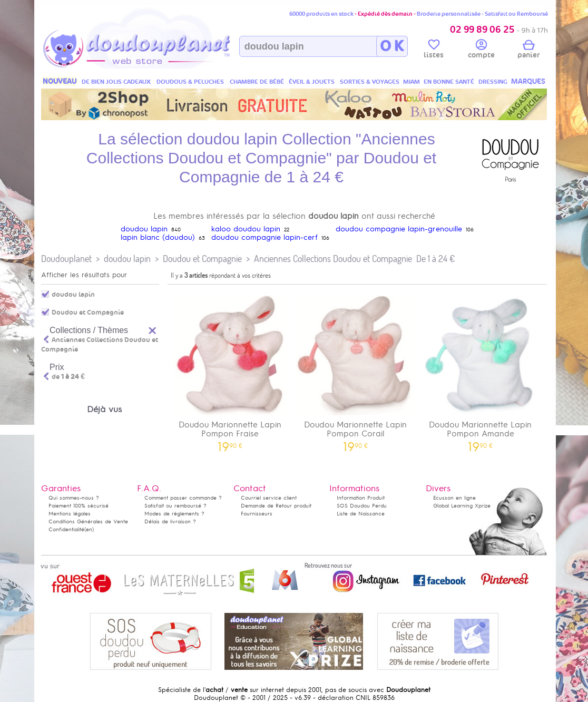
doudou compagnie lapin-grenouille (399, 229)
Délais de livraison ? (170, 521)
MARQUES (528, 81)
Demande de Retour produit (276, 506)
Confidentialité (66, 529)
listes (434, 51)
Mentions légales (70, 514)
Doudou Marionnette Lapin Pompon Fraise (230, 370)
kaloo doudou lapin (246, 229)
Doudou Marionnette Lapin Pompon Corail (356, 370)
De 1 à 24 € (435, 259)
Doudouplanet (66, 259)
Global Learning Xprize (462, 506)
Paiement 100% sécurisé (79, 506)
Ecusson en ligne (454, 498)
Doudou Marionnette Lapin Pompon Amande (481, 370)
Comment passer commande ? (183, 498)
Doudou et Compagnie (202, 259)
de (68, 377)
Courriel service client (269, 498)
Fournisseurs (257, 514)
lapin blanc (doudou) (158, 237)
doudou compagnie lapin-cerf (264, 237)
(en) (89, 529)
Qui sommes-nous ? (74, 498)
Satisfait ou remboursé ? (175, 506)
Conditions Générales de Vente (88, 521)
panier (528, 51)
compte (481, 51)
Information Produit (361, 498)
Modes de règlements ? (174, 514)
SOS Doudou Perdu (362, 506)
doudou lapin (144, 229)
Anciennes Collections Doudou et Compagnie (333, 259)
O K (392, 46)
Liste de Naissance (361, 514)
